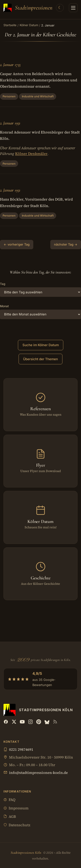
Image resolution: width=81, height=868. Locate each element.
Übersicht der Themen (40, 359)
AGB (10, 817)
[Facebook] (6, 722)
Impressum (16, 808)
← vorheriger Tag (17, 244)
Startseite (10, 25)
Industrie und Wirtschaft (38, 96)
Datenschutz (17, 825)
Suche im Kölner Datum (41, 345)
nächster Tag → (66, 244)
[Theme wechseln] (60, 8)
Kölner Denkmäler (31, 154)
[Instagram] (30, 722)
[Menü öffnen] (73, 8)
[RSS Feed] (55, 722)
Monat (4, 306)
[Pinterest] (39, 722)
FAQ (9, 800)
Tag (3, 284)
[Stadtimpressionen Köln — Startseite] (28, 8)
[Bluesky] (47, 722)
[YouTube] (22, 722)
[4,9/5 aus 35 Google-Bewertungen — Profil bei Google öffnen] (40, 679)
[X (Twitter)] (14, 722)
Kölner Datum (29, 25)
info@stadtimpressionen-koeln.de (38, 773)
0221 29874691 (21, 750)
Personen (9, 96)
